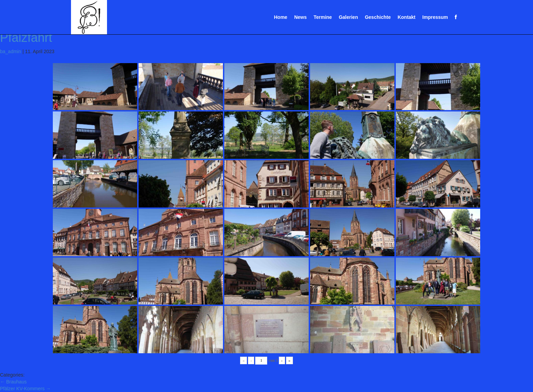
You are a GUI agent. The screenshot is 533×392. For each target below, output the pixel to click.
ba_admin (11, 51)
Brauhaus (13, 382)
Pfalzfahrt (26, 38)
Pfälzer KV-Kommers (25, 389)
